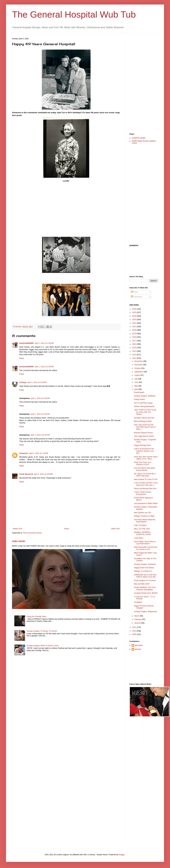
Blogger (122, 855)
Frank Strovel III (26, 474)
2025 (134, 312)
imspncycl (24, 453)
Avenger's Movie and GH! (144, 418)
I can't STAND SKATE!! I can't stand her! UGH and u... (146, 484)
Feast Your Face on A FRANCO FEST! (142, 463)
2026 (134, 309)
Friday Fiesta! (139, 399)
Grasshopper (139, 392)
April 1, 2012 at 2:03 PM (44, 343)
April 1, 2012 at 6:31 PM (40, 435)
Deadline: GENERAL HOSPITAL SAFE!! (142, 533)
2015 (134, 348)
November (139, 365)
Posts (134, 292)
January (138, 623)
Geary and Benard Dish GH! (145, 489)
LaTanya (23, 382)
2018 (134, 337)
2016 (134, 344)
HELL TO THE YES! (142, 529)
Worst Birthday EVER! (143, 421)
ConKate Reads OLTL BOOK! (146, 593)
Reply (22, 358)
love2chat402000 (26, 343)
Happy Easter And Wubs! (144, 568)
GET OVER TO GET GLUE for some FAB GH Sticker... (145, 412)
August (137, 375)
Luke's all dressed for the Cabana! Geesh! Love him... (144, 451)
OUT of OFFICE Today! (143, 403)
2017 (134, 341)
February (138, 619)
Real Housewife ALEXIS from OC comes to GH (146, 548)
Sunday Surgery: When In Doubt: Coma (42, 646)
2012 (134, 358)
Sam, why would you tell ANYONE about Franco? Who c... (145, 427)
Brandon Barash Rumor (143, 433)
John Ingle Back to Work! (144, 436)
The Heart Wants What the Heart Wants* (145, 521)
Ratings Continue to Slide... (145, 516)
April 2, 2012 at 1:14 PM (39, 453)
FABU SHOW (19, 541)
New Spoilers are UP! (143, 513)
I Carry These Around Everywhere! (142, 493)
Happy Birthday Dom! (142, 445)
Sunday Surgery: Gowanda (145, 564)
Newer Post (17, 529)
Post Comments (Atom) (32, 533)
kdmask (138, 649)
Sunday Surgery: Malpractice (145, 612)
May (136, 386)
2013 (134, 355)
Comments (137, 297)
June (137, 382)
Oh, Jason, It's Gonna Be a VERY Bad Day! (145, 475)
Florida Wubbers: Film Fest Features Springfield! (145, 588)
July (136, 379)
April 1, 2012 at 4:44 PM (40, 398)
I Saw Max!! (139, 538)
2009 (134, 634)
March (137, 616)
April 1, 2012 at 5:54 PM (40, 414)
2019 (134, 334)
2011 (134, 627)
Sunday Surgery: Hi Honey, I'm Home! (42, 631)
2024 (134, 316)
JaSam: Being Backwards (144, 406)
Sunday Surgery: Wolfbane (145, 396)
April (136, 389)
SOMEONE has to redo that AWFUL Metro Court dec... (146, 576)
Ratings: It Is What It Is (143, 571)
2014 (134, 351)
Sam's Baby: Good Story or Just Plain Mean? (145, 543)
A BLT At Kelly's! (140, 525)
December (139, 361)
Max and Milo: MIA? (142, 584)
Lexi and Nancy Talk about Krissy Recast (144, 469)
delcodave (139, 645)
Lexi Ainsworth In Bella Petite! (146, 503)
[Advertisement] (141, 83)
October (138, 368)
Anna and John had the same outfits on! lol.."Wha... (146, 458)
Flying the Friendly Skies (36, 617)
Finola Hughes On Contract (145, 580)
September (139, 372)
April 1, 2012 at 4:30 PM (37, 382)
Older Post (115, 529)
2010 (134, 631)
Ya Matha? (138, 602)
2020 (134, 330)
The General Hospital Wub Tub (74, 14)
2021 (134, 327)
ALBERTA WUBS (139, 138)
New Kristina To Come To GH (146, 479)
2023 (134, 320)
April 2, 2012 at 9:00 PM (43, 474)
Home (67, 529)
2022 (134, 323)
